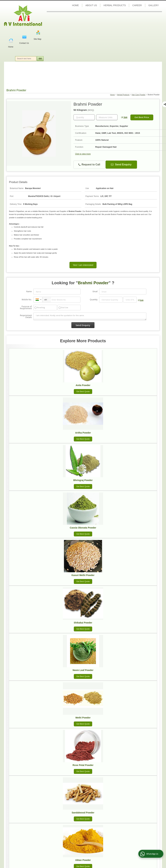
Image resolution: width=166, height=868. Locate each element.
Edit (124, 117)
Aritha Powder (83, 433)
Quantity (94, 300)
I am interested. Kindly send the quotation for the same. (90, 316)
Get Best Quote (83, 392)
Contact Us (24, 43)
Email (95, 291)
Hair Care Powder (139, 95)
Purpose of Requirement (26, 308)
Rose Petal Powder (83, 765)
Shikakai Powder (83, 623)
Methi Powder (83, 718)
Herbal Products (115, 5)
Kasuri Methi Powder (83, 575)
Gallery (154, 5)
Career (137, 5)
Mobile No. (27, 300)
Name (29, 291)
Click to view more (83, 154)
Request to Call (89, 165)
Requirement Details (26, 316)
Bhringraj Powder (83, 480)
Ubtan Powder (83, 860)
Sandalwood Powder (83, 813)
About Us (91, 5)
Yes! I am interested (83, 265)
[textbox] (107, 117)
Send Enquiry (121, 165)
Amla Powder (83, 385)
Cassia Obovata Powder (83, 528)
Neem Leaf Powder (83, 670)
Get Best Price (142, 117)
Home (11, 47)
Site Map (37, 39)
